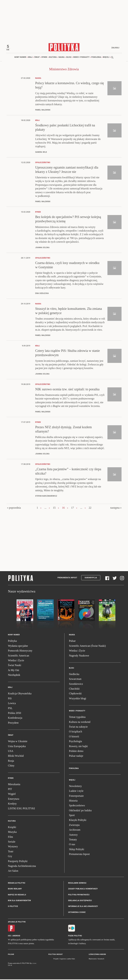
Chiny (11, 766)
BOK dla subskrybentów (19, 901)
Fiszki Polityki (75, 936)
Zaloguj (115, 48)
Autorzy (73, 835)
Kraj (30, 58)
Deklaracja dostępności (80, 901)
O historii (74, 737)
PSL (10, 709)
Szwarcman (75, 680)
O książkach (76, 732)
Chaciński (74, 689)
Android (16, 936)
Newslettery (75, 787)
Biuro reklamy (15, 889)
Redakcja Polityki (17, 884)
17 (72, 508)
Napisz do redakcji (17, 895)
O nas (72, 845)
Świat (37, 58)
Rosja (11, 761)
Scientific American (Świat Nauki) (87, 646)
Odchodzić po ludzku (80, 811)
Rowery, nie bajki (78, 747)
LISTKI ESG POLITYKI (21, 809)
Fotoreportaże (76, 796)
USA (11, 752)
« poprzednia (14, 508)
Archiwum (75, 830)
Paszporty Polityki (18, 862)
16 (63, 508)
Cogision (63, 959)
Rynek (44, 58)
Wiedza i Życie (16, 661)
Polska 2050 (15, 714)
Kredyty (12, 804)
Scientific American (19, 656)
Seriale (12, 842)
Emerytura (14, 799)
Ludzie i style (76, 792)
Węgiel (12, 795)
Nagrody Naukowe (79, 656)
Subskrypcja (91, 578)
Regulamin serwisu (77, 884)
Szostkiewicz (76, 684)
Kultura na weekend (80, 722)
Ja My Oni (14, 671)
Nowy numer (20, 58)
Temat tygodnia (77, 718)
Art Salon (13, 871)
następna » (116, 508)
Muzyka (12, 833)
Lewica (12, 704)
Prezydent (13, 723)
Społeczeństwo (77, 806)
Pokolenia (96, 58)
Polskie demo (76, 752)
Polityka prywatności (79, 895)
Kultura (53, 58)
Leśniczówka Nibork (97, 955)
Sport (72, 816)
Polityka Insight (56, 955)
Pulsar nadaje (76, 756)
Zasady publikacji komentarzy (83, 889)
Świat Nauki (15, 666)
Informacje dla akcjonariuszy (83, 907)
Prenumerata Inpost (67, 578)
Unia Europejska (17, 747)
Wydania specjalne (18, 646)
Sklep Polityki (77, 850)
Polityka (12, 642)
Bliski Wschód (16, 756)
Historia (73, 801)
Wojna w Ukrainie (18, 742)
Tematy (73, 840)
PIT (10, 790)
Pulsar (72, 642)
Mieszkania (14, 785)
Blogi (69, 58)
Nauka (62, 58)
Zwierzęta (74, 826)
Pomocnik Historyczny (20, 651)
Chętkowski (75, 694)
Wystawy (13, 847)
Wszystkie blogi (78, 699)
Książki (12, 828)
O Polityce (13, 907)
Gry (10, 857)
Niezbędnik (14, 676)
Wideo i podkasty (81, 58)
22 (90, 508)
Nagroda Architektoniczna (22, 867)
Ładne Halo (71, 959)
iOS (9, 936)
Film (10, 837)
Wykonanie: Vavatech (96, 959)
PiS (10, 699)
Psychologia (75, 742)
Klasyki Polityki (78, 821)
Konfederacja (15, 718)
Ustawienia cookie (77, 913)
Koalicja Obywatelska (20, 694)
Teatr (11, 852)
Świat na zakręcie (78, 727)
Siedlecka (74, 675)
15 (54, 508)
